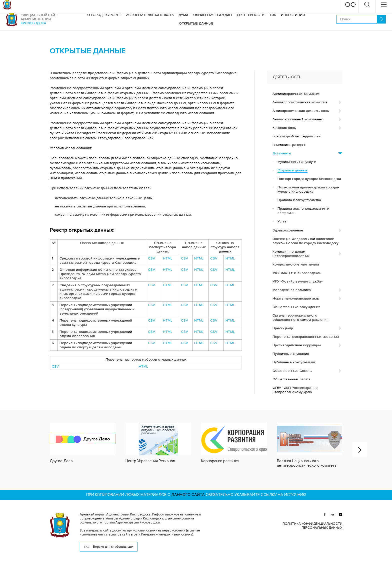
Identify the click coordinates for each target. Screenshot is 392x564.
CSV (151, 258)
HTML (168, 258)
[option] (78, 443)
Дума (183, 15)
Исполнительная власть (150, 15)
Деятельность (250, 15)
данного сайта (188, 495)
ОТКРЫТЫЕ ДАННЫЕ (196, 23)
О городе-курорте (104, 15)
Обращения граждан (212, 15)
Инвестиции (293, 15)
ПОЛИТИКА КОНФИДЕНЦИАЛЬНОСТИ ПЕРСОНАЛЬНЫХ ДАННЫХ (312, 526)
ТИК (273, 15)
